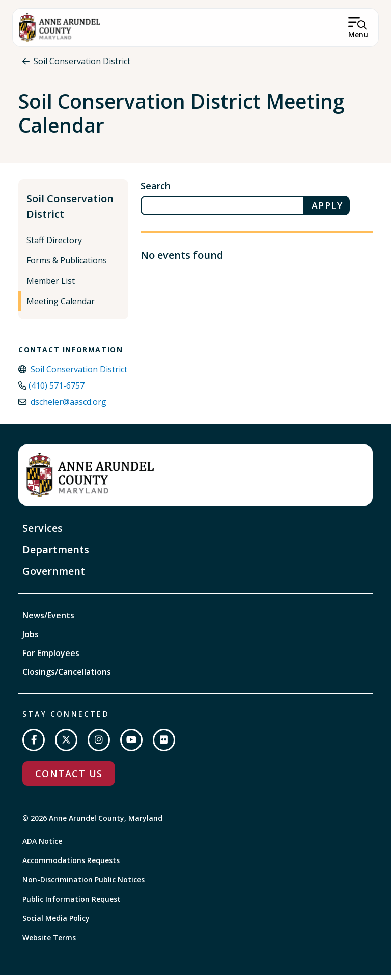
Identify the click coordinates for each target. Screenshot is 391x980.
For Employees (51, 658)
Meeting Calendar (61, 306)
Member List (51, 285)
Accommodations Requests (71, 865)
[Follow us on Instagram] (99, 745)
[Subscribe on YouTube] (131, 745)
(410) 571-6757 (57, 390)
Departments (56, 554)
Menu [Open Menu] (358, 34)
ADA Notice (42, 845)
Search (156, 190)
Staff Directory (54, 245)
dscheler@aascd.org (68, 406)
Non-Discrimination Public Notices (83, 884)
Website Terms (49, 942)
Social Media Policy (56, 923)
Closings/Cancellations (67, 676)
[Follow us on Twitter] (66, 745)
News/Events (48, 620)
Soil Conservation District (82, 61)
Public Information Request (72, 903)
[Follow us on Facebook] (34, 745)
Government (54, 575)
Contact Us (69, 778)
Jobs (31, 639)
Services (43, 533)
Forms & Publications (67, 265)
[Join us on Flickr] (164, 745)
